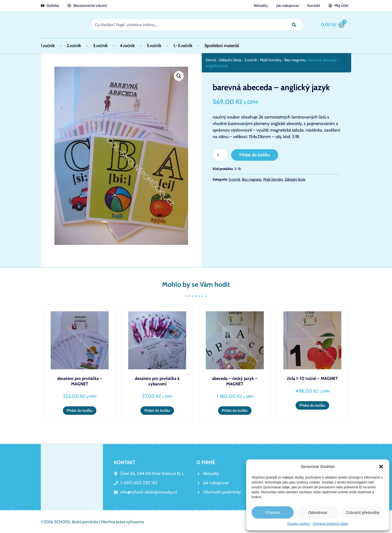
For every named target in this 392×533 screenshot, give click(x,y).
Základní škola (230, 60)
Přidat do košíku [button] (80, 410)
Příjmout (273, 512)
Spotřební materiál (222, 46)
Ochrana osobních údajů (330, 524)
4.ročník (127, 46)
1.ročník (48, 46)
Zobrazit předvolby (363, 512)
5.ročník (154, 46)
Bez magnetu (295, 60)
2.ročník (74, 46)
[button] (381, 467)
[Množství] (220, 155)
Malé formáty (271, 60)
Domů (211, 60)
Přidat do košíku (255, 155)
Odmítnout (318, 512)
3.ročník (100, 46)
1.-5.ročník (183, 46)
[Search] (294, 25)
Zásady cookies (298, 524)
